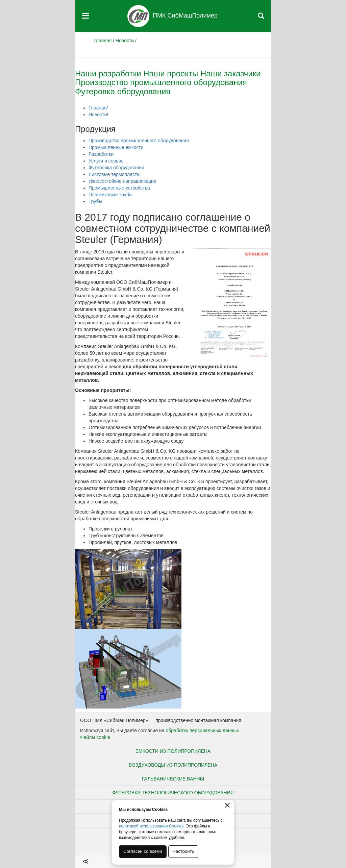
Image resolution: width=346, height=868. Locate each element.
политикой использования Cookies (151, 826)
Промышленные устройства (119, 188)
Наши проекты (171, 73)
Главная (103, 41)
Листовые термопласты (114, 174)
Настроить (183, 851)
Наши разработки (108, 73)
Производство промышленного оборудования (161, 82)
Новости (125, 41)
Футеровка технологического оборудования (173, 793)
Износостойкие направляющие (122, 181)
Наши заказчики (231, 73)
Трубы (95, 201)
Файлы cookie (95, 737)
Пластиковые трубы (110, 195)
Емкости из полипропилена (173, 751)
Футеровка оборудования (123, 91)
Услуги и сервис (106, 161)
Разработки (101, 154)
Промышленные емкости (116, 147)
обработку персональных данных (203, 730)
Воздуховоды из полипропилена (173, 765)
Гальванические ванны (173, 779)
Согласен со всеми (143, 851)
